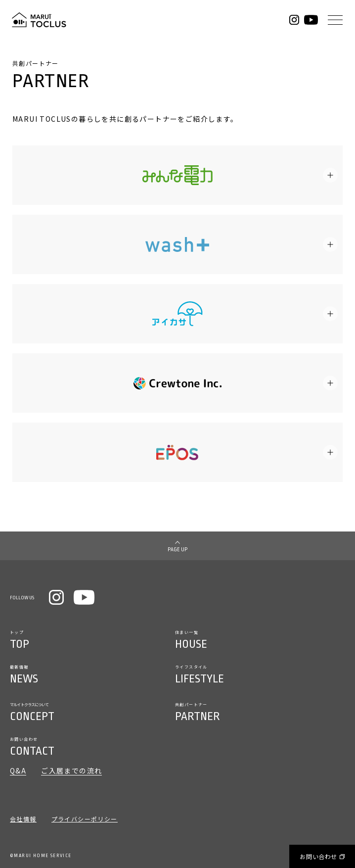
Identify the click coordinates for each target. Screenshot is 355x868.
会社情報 (23, 820)
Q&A (18, 771)
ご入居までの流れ (71, 771)
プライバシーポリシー (85, 820)
